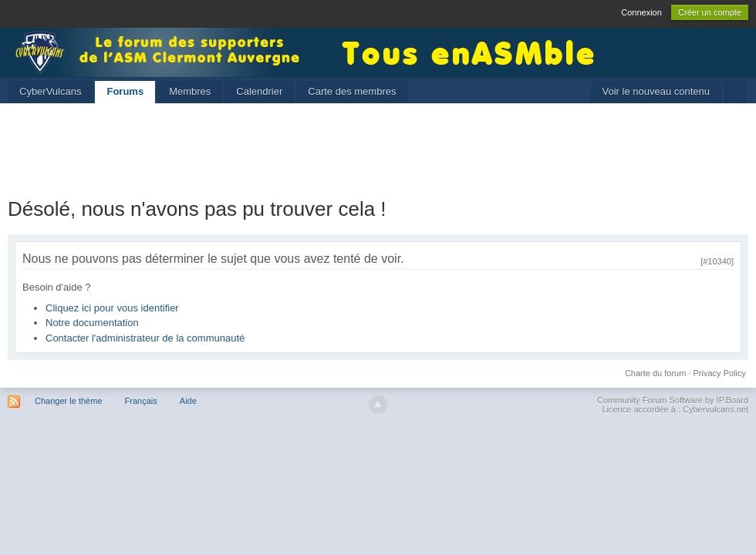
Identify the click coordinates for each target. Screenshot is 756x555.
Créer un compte (710, 12)
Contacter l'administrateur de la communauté (145, 338)
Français (141, 401)
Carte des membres (352, 91)
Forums (125, 91)
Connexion (641, 12)
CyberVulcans (50, 91)
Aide (188, 401)
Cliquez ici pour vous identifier (112, 308)
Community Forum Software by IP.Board (673, 400)
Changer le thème (68, 401)
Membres (190, 91)
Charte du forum (655, 373)
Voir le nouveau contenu (656, 91)
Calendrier (259, 91)
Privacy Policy (720, 373)
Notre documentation (92, 323)
